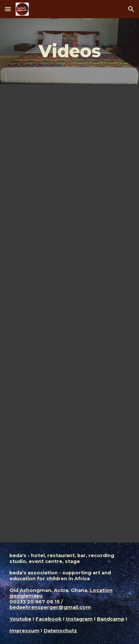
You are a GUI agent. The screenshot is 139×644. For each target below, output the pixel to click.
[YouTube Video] (70, 129)
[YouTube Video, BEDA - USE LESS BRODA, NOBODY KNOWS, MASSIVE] (70, 314)
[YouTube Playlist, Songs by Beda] (70, 404)
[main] (70, 51)
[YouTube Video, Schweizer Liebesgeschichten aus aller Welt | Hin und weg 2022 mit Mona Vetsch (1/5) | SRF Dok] (70, 221)
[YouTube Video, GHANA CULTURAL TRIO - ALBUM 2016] (70, 495)
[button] (8, 9)
